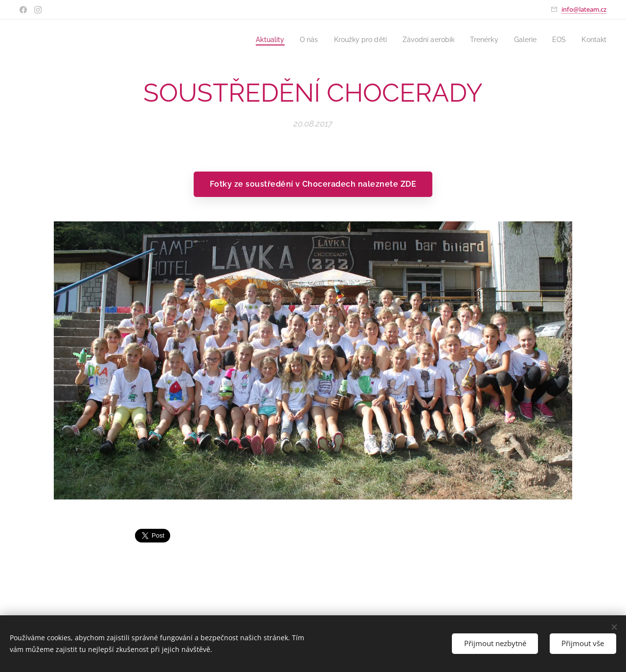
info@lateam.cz (584, 9)
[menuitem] (253, 40)
